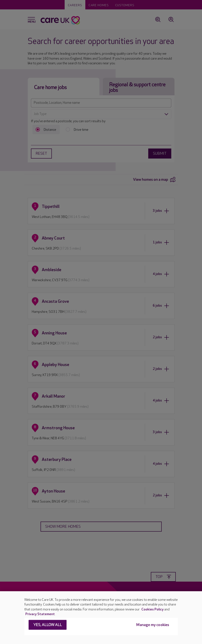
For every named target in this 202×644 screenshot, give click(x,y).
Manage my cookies (153, 625)
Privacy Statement (40, 614)
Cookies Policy (153, 609)
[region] (101, 618)
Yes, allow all (48, 625)
